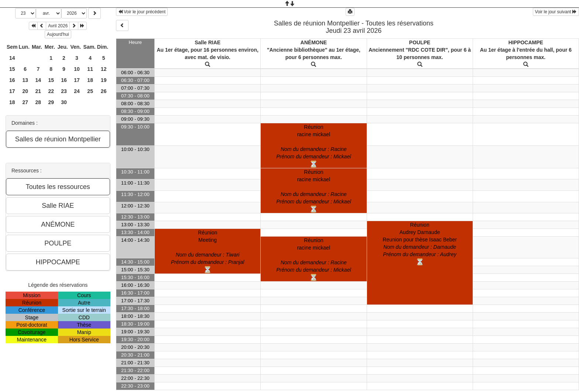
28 (38, 102)
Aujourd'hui (58, 34)
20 (25, 91)
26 (104, 91)
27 (25, 102)
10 (77, 69)
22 (51, 91)
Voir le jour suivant (556, 12)
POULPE (420, 42)
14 (12, 58)
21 (38, 91)
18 (90, 80)
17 (77, 80)
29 (51, 102)
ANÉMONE (314, 42)
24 (77, 91)
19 (104, 80)
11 (90, 69)
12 (104, 69)
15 (12, 69)
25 (90, 91)
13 (25, 80)
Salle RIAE (208, 42)
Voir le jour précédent (142, 12)
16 (12, 80)
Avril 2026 (58, 26)
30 (64, 102)
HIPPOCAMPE (526, 42)
